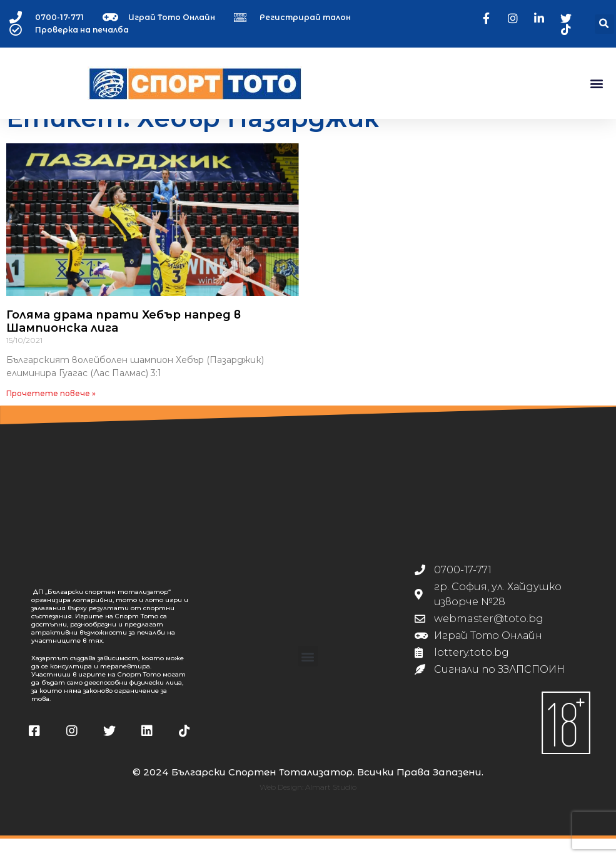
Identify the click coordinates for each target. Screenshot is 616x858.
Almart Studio (331, 806)
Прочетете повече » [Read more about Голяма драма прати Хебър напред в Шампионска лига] (51, 413)
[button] (604, 24)
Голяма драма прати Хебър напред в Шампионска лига (124, 341)
